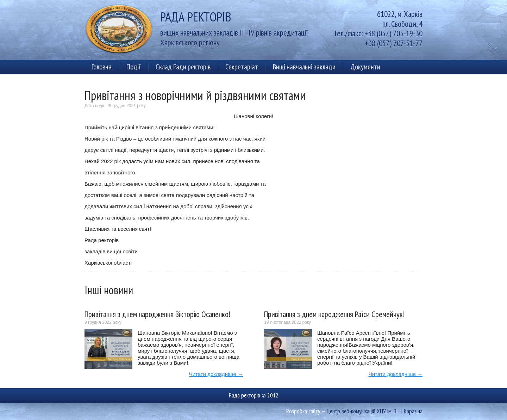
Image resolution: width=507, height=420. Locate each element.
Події (134, 67)
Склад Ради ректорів (183, 67)
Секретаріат (242, 67)
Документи (365, 67)
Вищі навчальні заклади (304, 67)
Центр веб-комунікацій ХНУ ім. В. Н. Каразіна (375, 411)
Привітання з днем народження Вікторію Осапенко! (157, 314)
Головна (102, 67)
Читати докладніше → (216, 374)
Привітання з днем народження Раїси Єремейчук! (334, 314)
